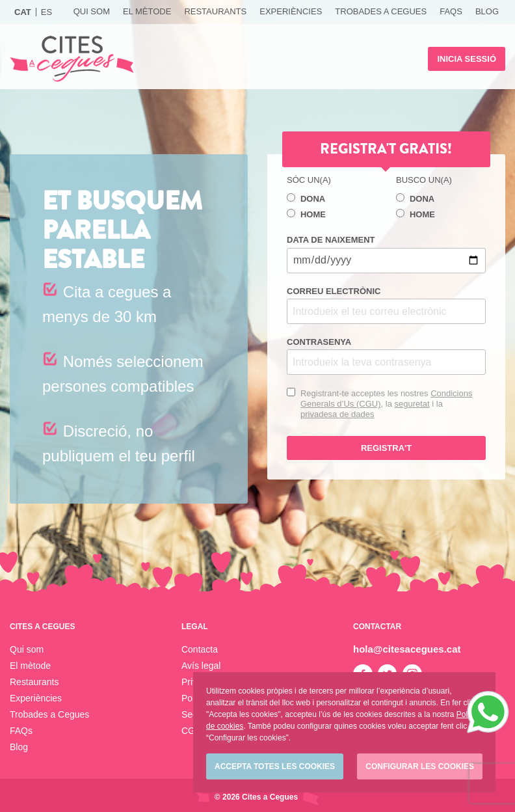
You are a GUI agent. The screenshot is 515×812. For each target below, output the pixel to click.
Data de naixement (386, 254)
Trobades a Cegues (381, 11)
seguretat (412, 404)
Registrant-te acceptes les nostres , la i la (386, 404)
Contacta (200, 649)
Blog (487, 11)
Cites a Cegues (72, 59)
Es (46, 12)
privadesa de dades (337, 414)
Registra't (386, 448)
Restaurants (215, 11)
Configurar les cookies (420, 766)
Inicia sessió (467, 59)
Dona (306, 198)
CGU (191, 731)
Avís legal (201, 666)
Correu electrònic (386, 305)
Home (306, 214)
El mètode (147, 11)
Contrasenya (386, 356)
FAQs (451, 11)
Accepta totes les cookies (275, 766)
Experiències (291, 11)
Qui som (92, 11)
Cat (23, 12)
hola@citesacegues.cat (407, 649)
